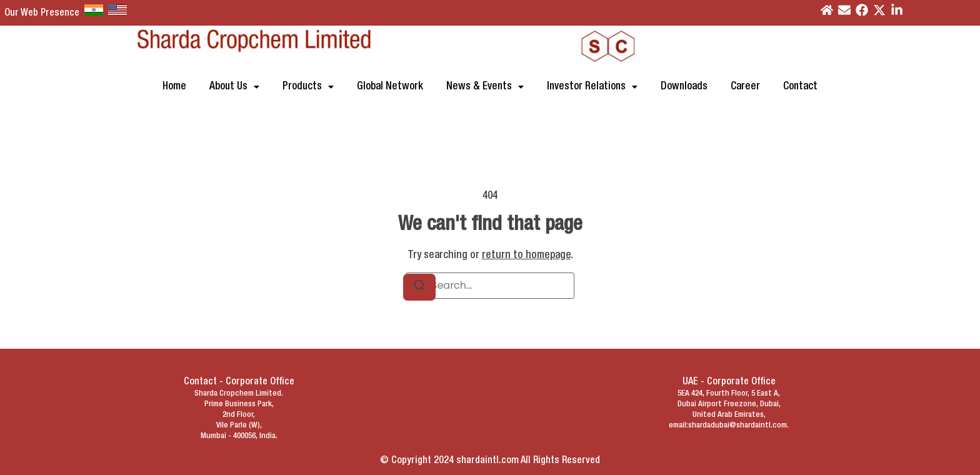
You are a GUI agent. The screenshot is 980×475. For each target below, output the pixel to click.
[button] (234, 87)
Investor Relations (592, 87)
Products (308, 87)
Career (745, 87)
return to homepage (526, 255)
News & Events (485, 87)
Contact (800, 87)
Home (174, 87)
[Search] (419, 287)
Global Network (390, 87)
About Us (234, 87)
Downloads (684, 87)
